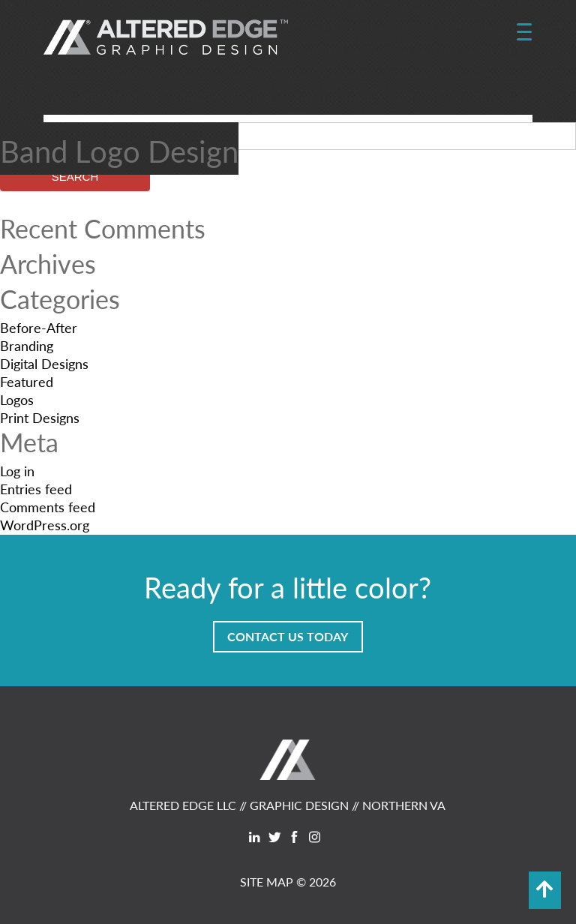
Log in (17, 471)
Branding (27, 345)
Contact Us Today (288, 636)
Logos (17, 399)
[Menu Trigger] (524, 32)
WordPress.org (45, 525)
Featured (27, 381)
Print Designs (40, 417)
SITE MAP (267, 882)
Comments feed (48, 507)
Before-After (39, 327)
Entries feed (36, 489)
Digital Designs (44, 363)
